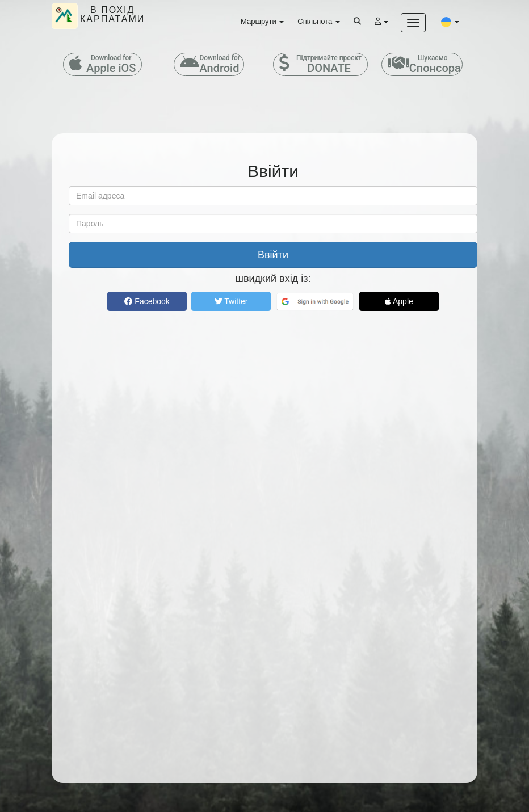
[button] (450, 22)
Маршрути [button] (262, 21)
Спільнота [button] (318, 21)
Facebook (147, 301)
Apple (399, 301)
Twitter (231, 301)
